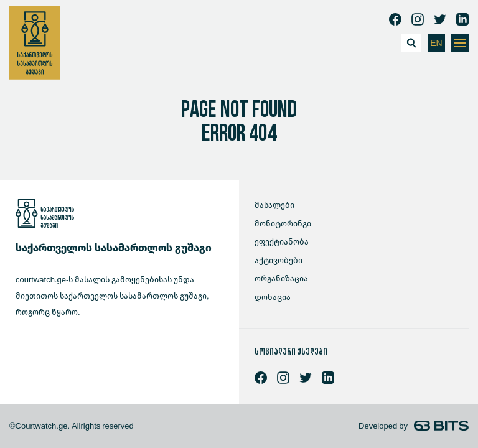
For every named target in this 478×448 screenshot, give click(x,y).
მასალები (274, 205)
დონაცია (273, 297)
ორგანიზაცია (281, 278)
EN (436, 43)
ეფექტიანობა (282, 242)
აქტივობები (279, 260)
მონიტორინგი (283, 224)
